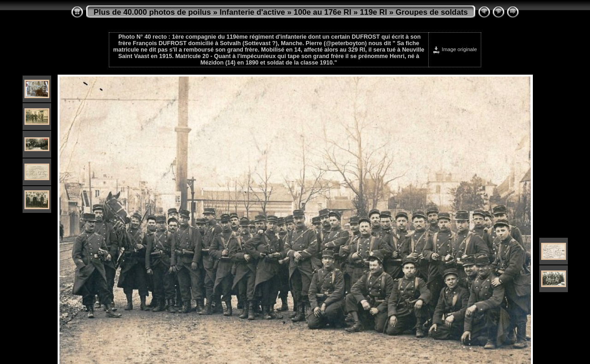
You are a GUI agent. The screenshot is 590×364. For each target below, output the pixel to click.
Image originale (455, 49)
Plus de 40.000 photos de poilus (152, 12)
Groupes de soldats (432, 12)
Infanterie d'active (252, 12)
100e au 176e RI (322, 12)
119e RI (374, 12)
